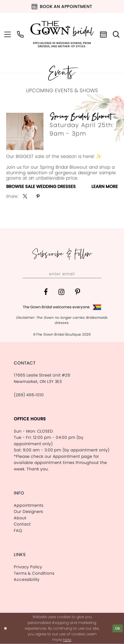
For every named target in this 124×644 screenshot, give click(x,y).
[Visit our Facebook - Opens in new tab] (46, 292)
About (20, 518)
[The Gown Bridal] (62, 34)
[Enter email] (62, 274)
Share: (12, 196)
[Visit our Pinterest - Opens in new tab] (78, 292)
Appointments (29, 505)
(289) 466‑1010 (29, 395)
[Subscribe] (96, 274)
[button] (8, 34)
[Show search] (116, 34)
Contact (22, 524)
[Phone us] (21, 34)
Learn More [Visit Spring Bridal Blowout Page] (105, 187)
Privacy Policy (28, 567)
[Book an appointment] (62, 6)
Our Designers (28, 512)
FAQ (18, 530)
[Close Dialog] (5, 628)
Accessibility (27, 579)
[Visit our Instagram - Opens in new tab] (62, 292)
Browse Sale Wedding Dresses (41, 187)
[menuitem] (8, 34)
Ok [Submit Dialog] (118, 628)
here (67, 640)
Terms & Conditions (34, 573)
